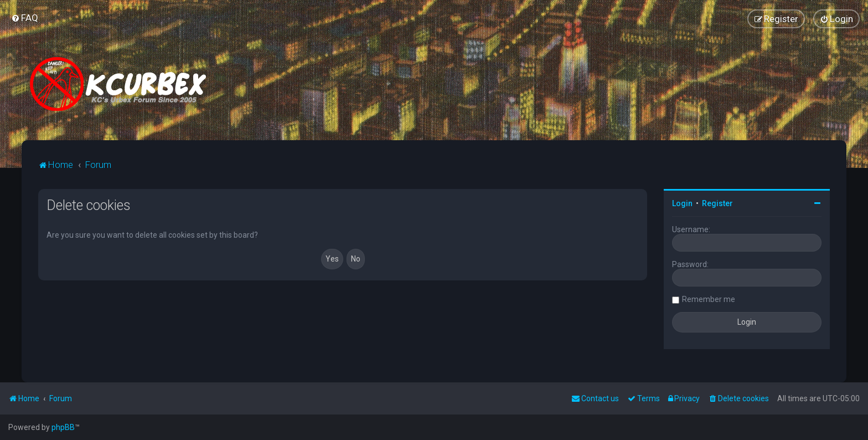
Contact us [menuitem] (595, 398)
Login (682, 203)
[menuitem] (25, 18)
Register (717, 203)
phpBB (63, 427)
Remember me (709, 299)
